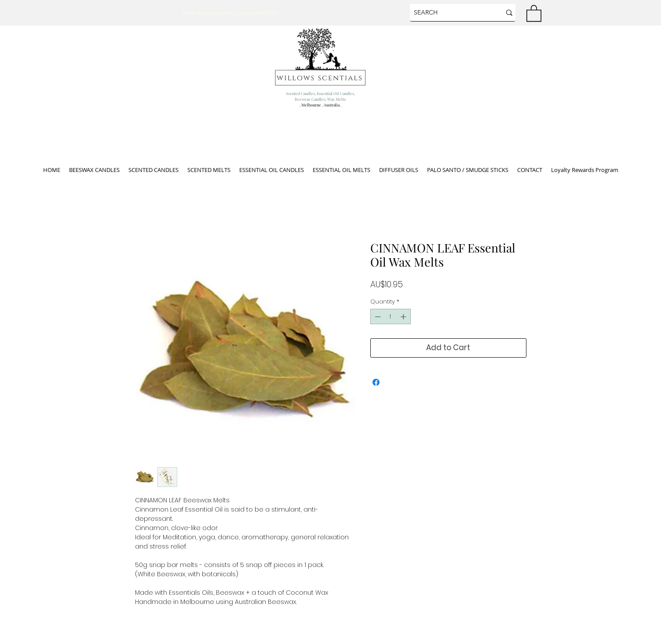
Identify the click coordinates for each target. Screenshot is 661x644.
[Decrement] (377, 317)
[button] (534, 13)
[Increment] (404, 317)
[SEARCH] (449, 13)
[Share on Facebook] (376, 382)
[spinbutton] (390, 317)
